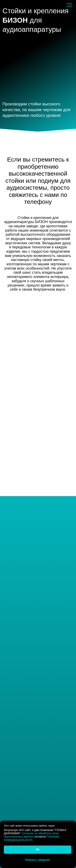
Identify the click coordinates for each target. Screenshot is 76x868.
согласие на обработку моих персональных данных (31, 835)
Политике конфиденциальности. (32, 838)
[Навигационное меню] (69, 5)
